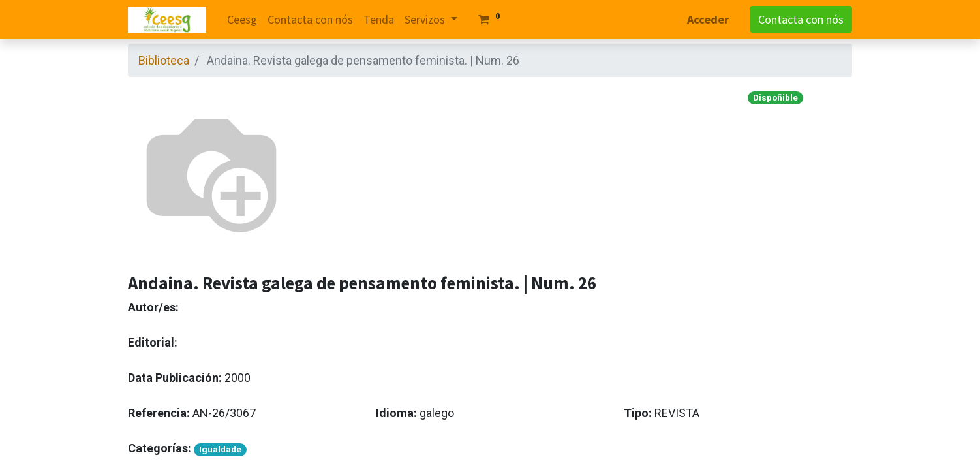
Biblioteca (164, 60)
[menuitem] (242, 19)
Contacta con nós (801, 19)
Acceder (708, 19)
